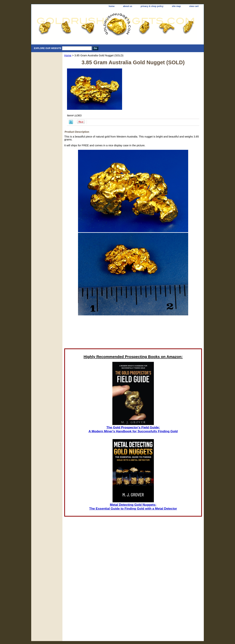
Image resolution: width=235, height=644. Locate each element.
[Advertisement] (133, 333)
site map (176, 6)
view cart (194, 6)
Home (68, 55)
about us (128, 6)
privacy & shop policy (152, 6)
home (112, 6)
